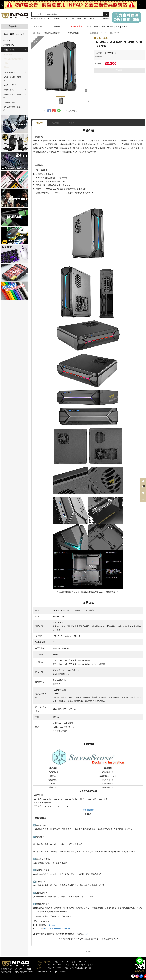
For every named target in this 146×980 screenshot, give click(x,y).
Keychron (66, 18)
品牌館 (57, 26)
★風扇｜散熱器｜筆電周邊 (12, 79)
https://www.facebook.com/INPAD (57, 929)
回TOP (88, 951)
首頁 (38, 33)
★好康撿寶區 (77, 26)
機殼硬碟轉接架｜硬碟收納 (12, 109)
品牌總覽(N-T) (9, 45)
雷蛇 (73, 18)
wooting (34, 18)
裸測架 (6, 67)
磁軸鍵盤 (106, 18)
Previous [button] (3, 5)
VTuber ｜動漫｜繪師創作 (118, 26)
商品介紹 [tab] (40, 123)
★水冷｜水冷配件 (10, 85)
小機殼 (6, 63)
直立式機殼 (8, 55)
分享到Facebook (49, 111)
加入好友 (140, 961)
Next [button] (138, 5)
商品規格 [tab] (55, 123)
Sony (99, 18)
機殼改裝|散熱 (9, 90)
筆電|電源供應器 (9, 72)
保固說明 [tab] (71, 123)
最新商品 (38, 26)
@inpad (52, 925)
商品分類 (10, 27)
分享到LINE (59, 111)
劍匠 (86, 18)
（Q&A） (88, 934)
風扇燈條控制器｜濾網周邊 (12, 96)
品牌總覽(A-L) (8, 40)
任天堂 (92, 18)
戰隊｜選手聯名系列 (96, 26)
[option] (71, 5)
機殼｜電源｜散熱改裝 (14, 34)
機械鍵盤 (57, 18)
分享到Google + (54, 111)
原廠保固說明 (88, 810)
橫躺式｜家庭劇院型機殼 (13, 59)
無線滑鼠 (42, 18)
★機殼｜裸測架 (9, 50)
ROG (49, 18)
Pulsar (79, 18)
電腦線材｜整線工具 (11, 102)
